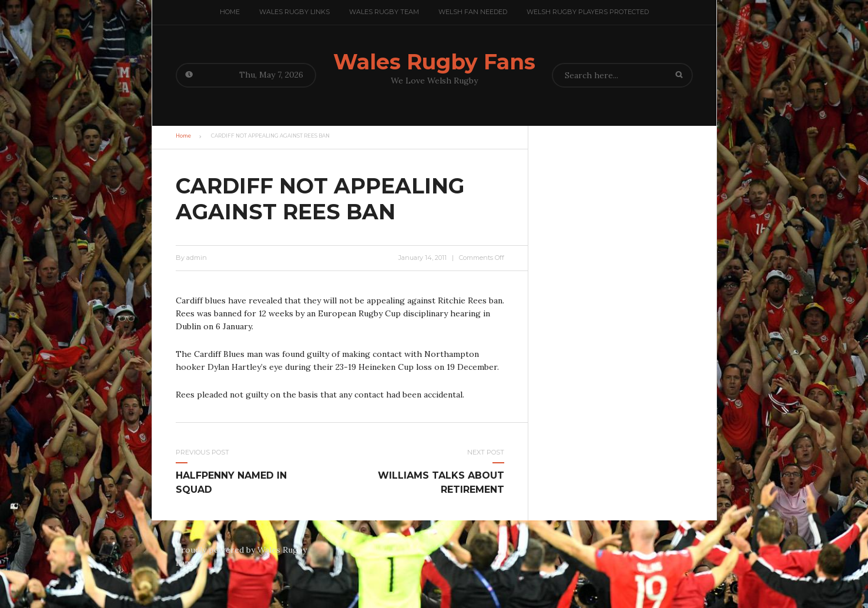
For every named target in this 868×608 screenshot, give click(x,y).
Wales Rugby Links (294, 12)
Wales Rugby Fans (434, 62)
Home (230, 12)
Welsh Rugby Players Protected (588, 12)
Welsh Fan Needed (473, 12)
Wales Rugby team (384, 12)
